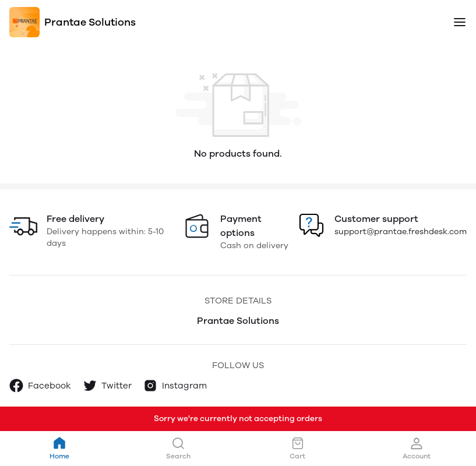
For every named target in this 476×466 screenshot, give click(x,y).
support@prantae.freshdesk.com (401, 232)
